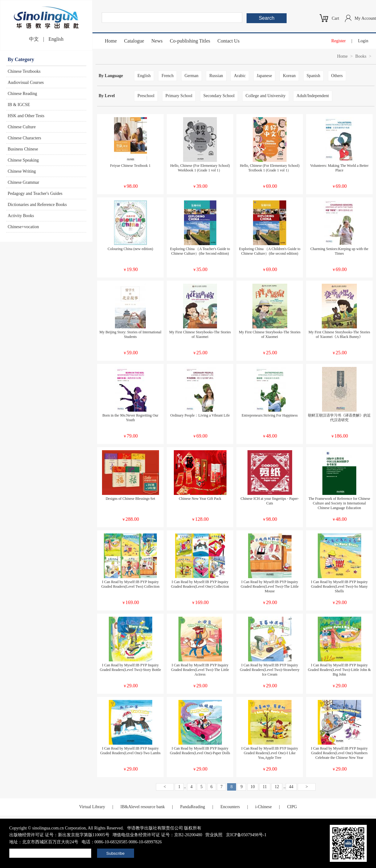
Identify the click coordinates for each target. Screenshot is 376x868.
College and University (266, 96)
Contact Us (229, 41)
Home (111, 41)
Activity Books (21, 216)
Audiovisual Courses (26, 82)
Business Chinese (23, 149)
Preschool (146, 96)
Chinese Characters (24, 138)
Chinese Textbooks (24, 71)
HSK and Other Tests (26, 116)
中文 (34, 39)
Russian (216, 76)
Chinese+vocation (23, 227)
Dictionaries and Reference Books (37, 205)
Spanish (313, 76)
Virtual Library (92, 807)
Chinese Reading (22, 94)
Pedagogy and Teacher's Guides (35, 193)
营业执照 (214, 835)
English (56, 39)
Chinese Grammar (23, 182)
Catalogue (134, 41)
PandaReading (192, 807)
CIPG (292, 807)
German (192, 76)
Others (337, 76)
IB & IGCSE (19, 105)
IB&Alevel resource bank (143, 807)
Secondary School (219, 96)
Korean (289, 76)
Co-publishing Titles (190, 41)
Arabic (240, 76)
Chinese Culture (22, 127)
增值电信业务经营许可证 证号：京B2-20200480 (157, 835)
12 (277, 787)
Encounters (230, 807)
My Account (365, 18)
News (157, 41)
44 (291, 787)
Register (339, 41)
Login (363, 41)
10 (253, 787)
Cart (335, 18)
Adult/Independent (313, 96)
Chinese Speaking (23, 160)
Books (361, 56)
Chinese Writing (22, 171)
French (168, 76)
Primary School (179, 96)
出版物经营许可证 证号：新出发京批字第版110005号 (59, 835)
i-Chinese (264, 807)
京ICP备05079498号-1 (246, 835)
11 (265, 787)
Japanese (264, 76)
